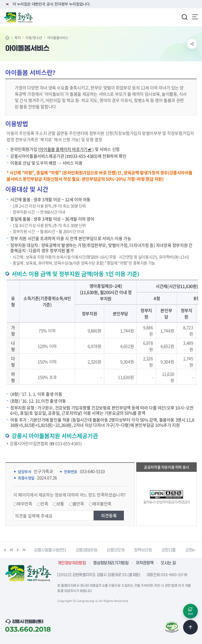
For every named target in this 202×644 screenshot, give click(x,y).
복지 (17, 37)
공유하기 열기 (192, 44)
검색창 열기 (184, 17)
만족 (44, 504)
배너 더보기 (24, 550)
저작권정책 (145, 563)
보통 (60, 504)
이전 (5, 550)
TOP (190, 627)
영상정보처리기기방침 (111, 563)
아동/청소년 (34, 37)
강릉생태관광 (87, 550)
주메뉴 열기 (195, 17)
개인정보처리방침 (72, 563)
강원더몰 (169, 550)
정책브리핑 (143, 550)
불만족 (78, 504)
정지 (11, 550)
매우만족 (24, 504)
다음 (18, 550)
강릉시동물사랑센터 (50, 550)
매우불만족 (102, 504)
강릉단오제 (115, 550)
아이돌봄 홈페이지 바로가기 (65, 149)
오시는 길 (168, 563)
